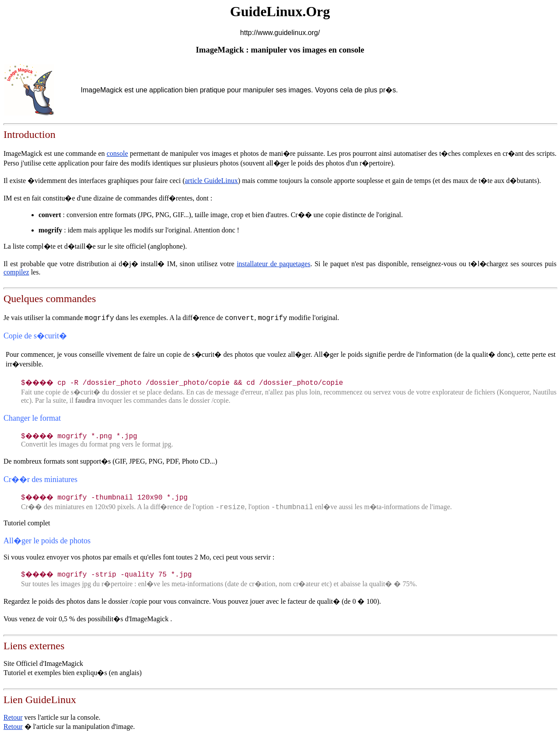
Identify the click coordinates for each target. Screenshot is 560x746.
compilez (16, 272)
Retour (13, 717)
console (117, 153)
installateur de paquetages (273, 264)
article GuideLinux (212, 181)
